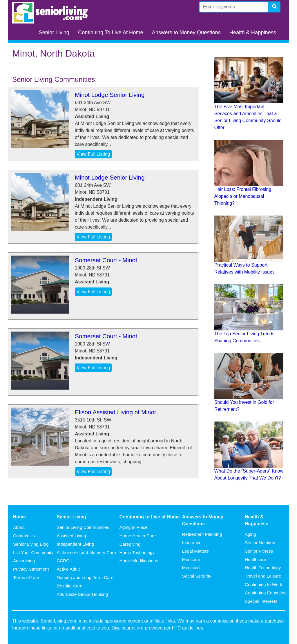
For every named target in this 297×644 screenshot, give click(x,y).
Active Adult (68, 569)
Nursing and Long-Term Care (85, 577)
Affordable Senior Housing (82, 594)
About (19, 527)
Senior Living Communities (83, 527)
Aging (250, 534)
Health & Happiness (253, 32)
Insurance (192, 543)
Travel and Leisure (263, 576)
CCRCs (64, 561)
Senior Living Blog (31, 544)
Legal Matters (195, 551)
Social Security (197, 576)
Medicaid (191, 568)
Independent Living (75, 544)
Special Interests (261, 601)
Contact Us (24, 536)
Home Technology (137, 552)
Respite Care (69, 586)
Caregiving (130, 544)
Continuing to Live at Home (150, 517)
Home (19, 517)
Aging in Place (134, 527)
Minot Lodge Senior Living (110, 95)
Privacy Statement (31, 569)
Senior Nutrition (260, 543)
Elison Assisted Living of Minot (115, 412)
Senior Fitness (259, 551)
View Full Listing (93, 154)
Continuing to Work (264, 584)
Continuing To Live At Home (111, 32)
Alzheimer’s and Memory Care (86, 552)
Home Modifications (139, 561)
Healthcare (255, 559)
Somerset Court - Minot (106, 260)
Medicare (191, 559)
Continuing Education (266, 593)
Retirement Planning (202, 534)
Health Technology (263, 568)
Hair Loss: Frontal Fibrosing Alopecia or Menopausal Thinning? (243, 196)
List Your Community (33, 552)
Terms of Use (26, 577)
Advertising (24, 561)
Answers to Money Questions (186, 32)
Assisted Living (71, 536)
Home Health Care (138, 536)
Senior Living (54, 32)
